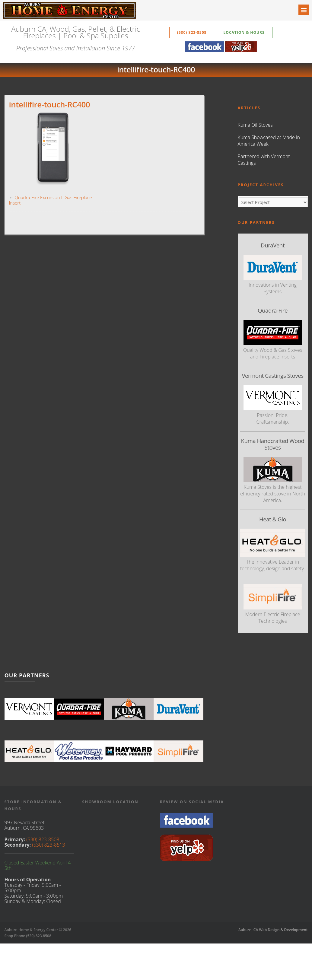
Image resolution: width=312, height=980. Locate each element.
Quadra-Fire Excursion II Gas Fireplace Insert (51, 200)
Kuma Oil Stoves (255, 125)
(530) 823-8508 (192, 32)
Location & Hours (244, 32)
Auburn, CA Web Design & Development (273, 930)
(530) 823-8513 (48, 845)
